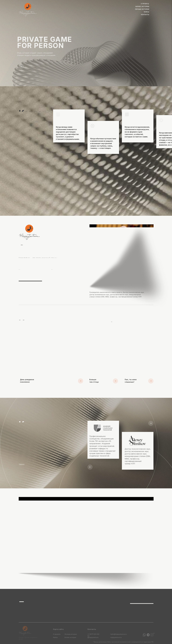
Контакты (145, 15)
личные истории (142, 9)
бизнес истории (142, 7)
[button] (139, 358)
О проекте (145, 4)
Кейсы (146, 12)
